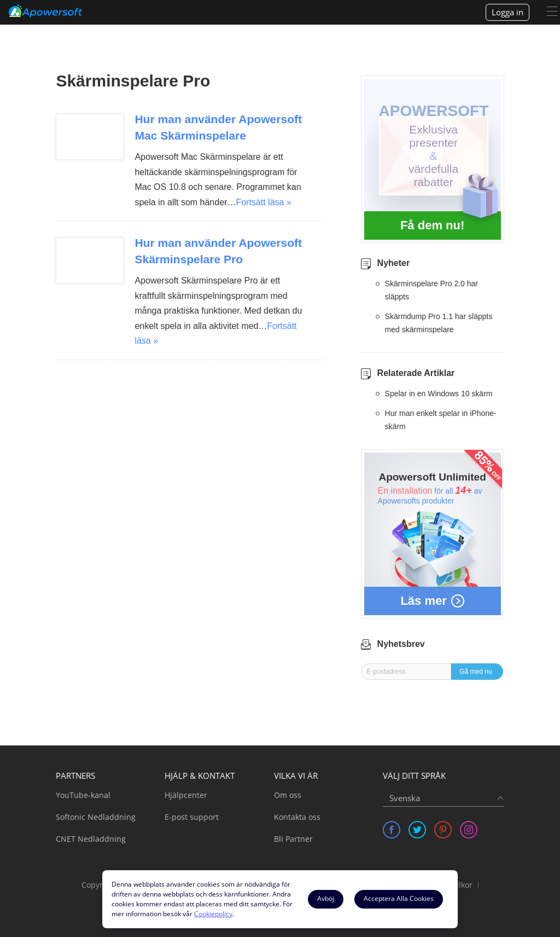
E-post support (192, 817)
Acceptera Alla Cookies (399, 898)
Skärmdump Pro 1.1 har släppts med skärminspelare (439, 323)
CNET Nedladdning (91, 839)
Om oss (288, 795)
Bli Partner (293, 839)
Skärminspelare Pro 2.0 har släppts (431, 290)
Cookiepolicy (213, 914)
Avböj (326, 898)
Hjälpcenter (186, 795)
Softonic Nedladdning (96, 817)
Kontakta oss (297, 817)
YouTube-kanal (83, 795)
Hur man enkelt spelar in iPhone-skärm (441, 420)
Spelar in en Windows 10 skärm (439, 394)
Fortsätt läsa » (263, 202)
